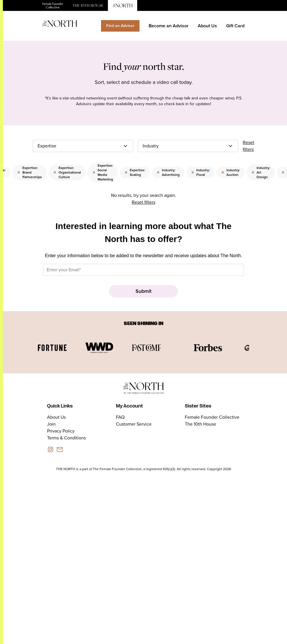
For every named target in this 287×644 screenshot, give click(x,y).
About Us (207, 26)
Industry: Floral (200, 172)
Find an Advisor (120, 26)
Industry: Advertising (168, 172)
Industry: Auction (231, 172)
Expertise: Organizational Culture (67, 172)
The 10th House (200, 424)
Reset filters (249, 146)
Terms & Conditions (66, 438)
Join (51, 424)
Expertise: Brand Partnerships (30, 172)
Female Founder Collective (212, 417)
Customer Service (134, 424)
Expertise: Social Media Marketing (103, 172)
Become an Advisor (169, 26)
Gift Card (235, 26)
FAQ (120, 417)
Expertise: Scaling (135, 172)
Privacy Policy (61, 431)
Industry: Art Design (261, 172)
